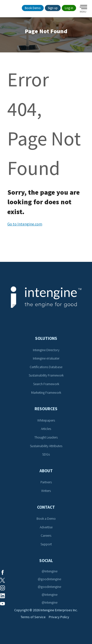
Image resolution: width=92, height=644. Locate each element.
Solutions (46, 338)
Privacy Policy (59, 617)
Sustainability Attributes (46, 446)
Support (46, 544)
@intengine (50, 571)
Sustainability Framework (46, 375)
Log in (69, 8)
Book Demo (33, 8)
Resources (46, 409)
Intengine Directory (46, 350)
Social (46, 561)
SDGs (46, 454)
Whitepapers (46, 420)
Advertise (46, 527)
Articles (46, 429)
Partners (46, 482)
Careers (46, 535)
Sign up (53, 8)
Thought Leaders (46, 437)
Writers (46, 491)
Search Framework (46, 384)
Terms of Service (33, 617)
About (46, 471)
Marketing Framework (46, 393)
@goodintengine (49, 579)
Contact (46, 507)
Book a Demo (46, 518)
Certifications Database (46, 367)
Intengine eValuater (46, 358)
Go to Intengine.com (25, 224)
